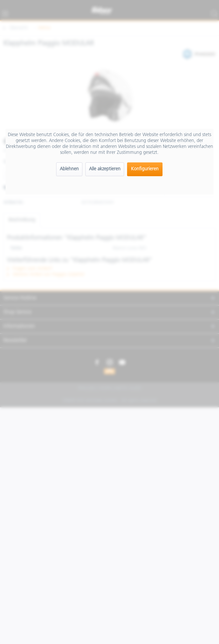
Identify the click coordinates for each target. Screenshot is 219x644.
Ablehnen (69, 169)
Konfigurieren (145, 169)
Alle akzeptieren (105, 169)
